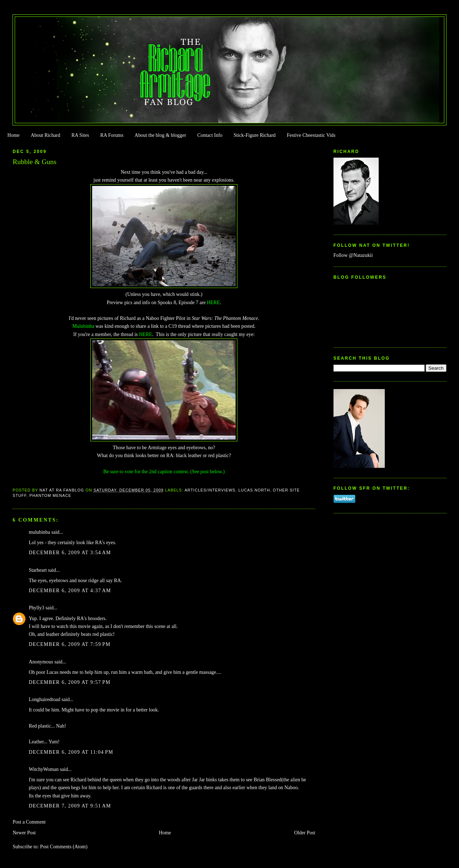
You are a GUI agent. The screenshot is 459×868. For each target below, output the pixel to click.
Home (13, 135)
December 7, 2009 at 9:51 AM (70, 806)
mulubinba (39, 532)
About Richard (46, 135)
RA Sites (80, 135)
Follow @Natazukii (353, 255)
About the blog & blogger (160, 135)
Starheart (38, 570)
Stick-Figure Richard (254, 135)
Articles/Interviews (210, 490)
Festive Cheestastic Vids (311, 135)
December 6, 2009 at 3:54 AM (70, 553)
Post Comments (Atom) (64, 847)
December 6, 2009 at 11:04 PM (71, 752)
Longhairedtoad (44, 699)
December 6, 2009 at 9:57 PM (70, 682)
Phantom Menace (50, 495)
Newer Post (24, 833)
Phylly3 (36, 608)
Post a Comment (29, 822)
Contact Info (210, 135)
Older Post (305, 833)
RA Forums (112, 135)
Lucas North (254, 490)
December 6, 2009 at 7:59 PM (70, 644)
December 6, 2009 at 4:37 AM (70, 591)
